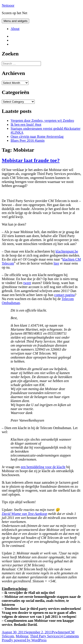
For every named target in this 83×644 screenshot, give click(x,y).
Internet (64, 632)
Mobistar (22, 636)
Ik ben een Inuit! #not (26, 125)
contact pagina (65, 295)
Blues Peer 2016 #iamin (28, 140)
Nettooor (8, 5)
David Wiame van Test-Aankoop (24, 514)
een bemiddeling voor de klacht (43, 467)
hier (56, 263)
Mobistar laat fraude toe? (31, 160)
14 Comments (69, 636)
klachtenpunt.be (67, 251)
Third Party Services (45, 636)
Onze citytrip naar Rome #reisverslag (37, 136)
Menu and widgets (15, 21)
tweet (27, 283)
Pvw (55, 632)
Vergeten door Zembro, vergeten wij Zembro (42, 121)
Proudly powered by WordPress (24, 640)
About (15, 29)
